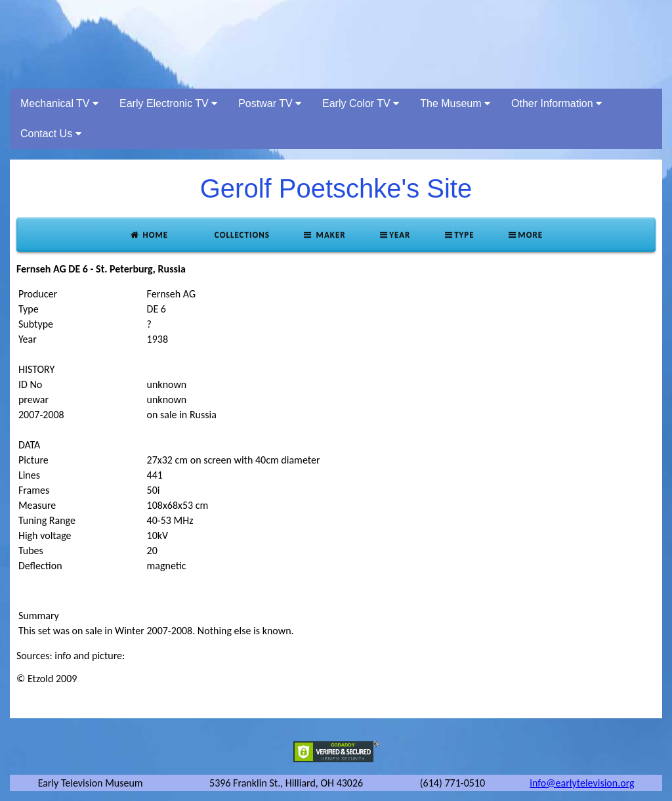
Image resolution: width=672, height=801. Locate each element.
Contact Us (51, 134)
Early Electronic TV (168, 103)
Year (395, 235)
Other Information (556, 103)
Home (149, 235)
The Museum (455, 103)
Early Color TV (361, 103)
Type (458, 235)
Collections (241, 235)
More (525, 235)
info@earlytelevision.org (582, 783)
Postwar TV (270, 103)
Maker (324, 235)
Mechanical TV (59, 103)
